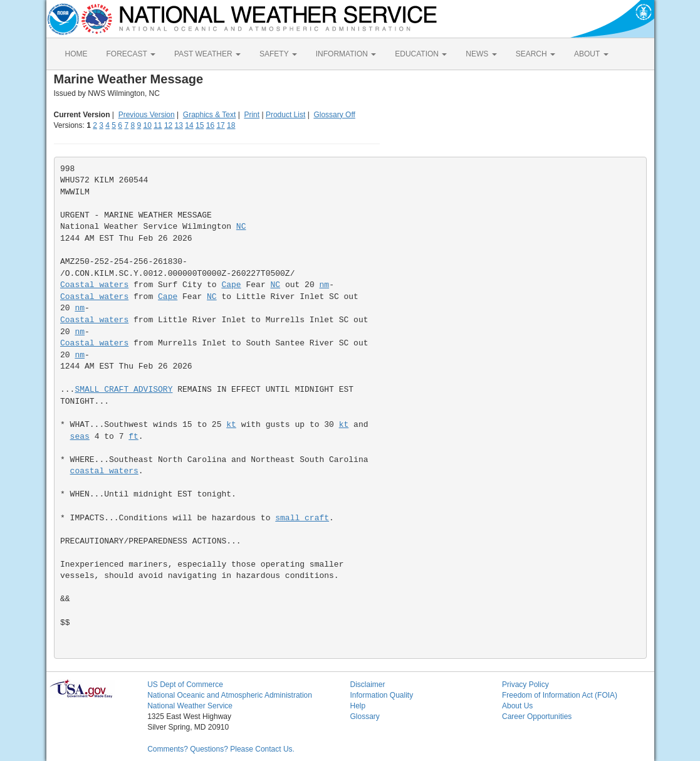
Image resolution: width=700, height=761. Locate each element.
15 (200, 125)
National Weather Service (190, 706)
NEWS (481, 54)
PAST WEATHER (207, 54)
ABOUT (591, 54)
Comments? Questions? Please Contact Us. (221, 749)
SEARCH (535, 54)
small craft (302, 518)
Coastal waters (94, 285)
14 (189, 125)
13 (179, 125)
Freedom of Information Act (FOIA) (560, 695)
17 (220, 125)
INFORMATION (346, 54)
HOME (76, 54)
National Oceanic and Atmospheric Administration (230, 695)
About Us (517, 706)
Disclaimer (367, 685)
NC (241, 227)
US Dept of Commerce (185, 685)
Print (252, 115)
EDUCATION (421, 54)
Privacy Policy (525, 685)
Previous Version (147, 115)
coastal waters (104, 471)
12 (168, 125)
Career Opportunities (537, 716)
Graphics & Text (209, 115)
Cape (231, 285)
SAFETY (278, 54)
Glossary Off (334, 115)
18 (231, 125)
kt (231, 425)
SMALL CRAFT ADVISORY (123, 390)
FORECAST (131, 54)
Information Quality (381, 695)
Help (358, 706)
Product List (285, 115)
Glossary (364, 716)
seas (80, 437)
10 (147, 125)
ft (133, 437)
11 (158, 125)
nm (325, 285)
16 (210, 125)
